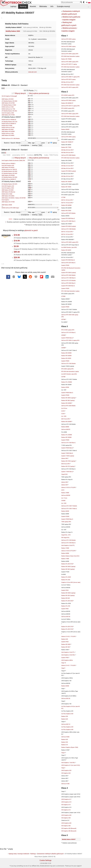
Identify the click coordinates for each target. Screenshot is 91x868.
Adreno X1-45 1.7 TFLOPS (68, 665)
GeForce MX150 (66, 617)
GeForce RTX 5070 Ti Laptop (69, 64)
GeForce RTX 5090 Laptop (68, 39)
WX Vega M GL (65, 538)
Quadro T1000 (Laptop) (68, 456)
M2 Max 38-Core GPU (67, 153)
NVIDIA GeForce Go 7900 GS (9, 169)
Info (52, 6)
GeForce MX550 (66, 495)
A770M (63, 197)
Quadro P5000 (65, 307)
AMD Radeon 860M (7, 205)
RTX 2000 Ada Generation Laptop (70, 158)
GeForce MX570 (66, 429)
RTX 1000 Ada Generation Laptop (70, 291)
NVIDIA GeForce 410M (8, 107)
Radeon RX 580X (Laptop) (68, 398)
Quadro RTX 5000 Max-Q (68, 218)
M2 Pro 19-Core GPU (67, 203)
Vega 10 (64, 663)
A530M (63, 348)
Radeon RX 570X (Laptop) (68, 461)
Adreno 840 (65, 458)
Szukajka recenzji (63, 6)
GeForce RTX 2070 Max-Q (68, 263)
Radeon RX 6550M (66, 353)
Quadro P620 (65, 590)
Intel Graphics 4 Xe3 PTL (68, 545)
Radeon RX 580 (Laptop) (68, 400)
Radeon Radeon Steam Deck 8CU (70, 556)
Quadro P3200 (65, 395)
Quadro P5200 (65, 265)
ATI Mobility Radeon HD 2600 (9, 173)
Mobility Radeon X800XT (69, 839)
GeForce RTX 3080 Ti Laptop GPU (70, 77)
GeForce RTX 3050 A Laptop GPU (70, 340)
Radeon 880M (65, 427)
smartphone (24, 145)
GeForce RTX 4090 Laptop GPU (70, 54)
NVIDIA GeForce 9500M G (8, 164)
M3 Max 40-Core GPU (67, 150)
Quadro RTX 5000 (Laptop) (69, 171)
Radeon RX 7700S (66, 147)
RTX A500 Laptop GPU (67, 369)
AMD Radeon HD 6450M (8, 131)
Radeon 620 (65, 739)
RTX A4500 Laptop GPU (68, 108)
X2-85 (63, 414)
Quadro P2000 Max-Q (67, 519)
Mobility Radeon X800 (13, 31)
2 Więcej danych (19, 158)
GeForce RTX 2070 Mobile (68, 213)
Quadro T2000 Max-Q (67, 453)
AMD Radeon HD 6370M (8, 103)
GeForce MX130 (66, 698)
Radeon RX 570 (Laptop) (68, 466)
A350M (63, 501)
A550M (63, 335)
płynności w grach (31, 230)
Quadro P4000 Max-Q (67, 393)
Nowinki (33, 6)
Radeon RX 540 (66, 647)
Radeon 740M (65, 559)
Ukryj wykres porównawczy (38, 93)
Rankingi (23, 6)
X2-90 (63, 411)
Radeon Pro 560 (66, 580)
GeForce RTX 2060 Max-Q (68, 283)
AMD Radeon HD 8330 (8, 99)
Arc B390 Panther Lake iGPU (69, 247)
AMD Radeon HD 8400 (8, 130)
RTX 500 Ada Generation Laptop (70, 371)
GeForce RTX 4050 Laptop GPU (70, 242)
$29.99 (17, 258)
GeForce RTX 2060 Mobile (68, 275)
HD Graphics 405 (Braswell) (69, 828)
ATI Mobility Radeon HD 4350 (9, 171)
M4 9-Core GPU (66, 419)
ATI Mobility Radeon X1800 (9, 105)
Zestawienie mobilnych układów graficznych (50, 854)
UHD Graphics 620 (66, 770)
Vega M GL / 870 (66, 535)
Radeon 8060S (65, 129)
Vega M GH (64, 474)
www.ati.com (33, 72)
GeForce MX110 (66, 724)
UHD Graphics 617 (66, 799)
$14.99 (17, 241)
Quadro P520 (65, 642)
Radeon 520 (65, 742)
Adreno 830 (65, 482)
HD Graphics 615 (66, 805)
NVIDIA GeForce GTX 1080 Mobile (11, 139)
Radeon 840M (65, 553)
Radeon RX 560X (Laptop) (68, 566)
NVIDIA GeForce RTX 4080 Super (10, 208)
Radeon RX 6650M (66, 205)
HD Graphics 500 (66, 826)
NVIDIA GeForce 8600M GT (9, 124)
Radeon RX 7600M (66, 182)
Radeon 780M (65, 493)
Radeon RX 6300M (66, 422)
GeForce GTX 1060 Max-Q (68, 443)
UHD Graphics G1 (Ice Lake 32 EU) (71, 765)
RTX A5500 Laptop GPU (68, 95)
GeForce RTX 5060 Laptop (68, 100)
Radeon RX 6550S (66, 358)
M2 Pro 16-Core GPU (67, 234)
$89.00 (17, 252)
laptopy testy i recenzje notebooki (19, 854)
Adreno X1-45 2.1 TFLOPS (68, 636)
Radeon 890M (65, 387)
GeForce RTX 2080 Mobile (68, 155)
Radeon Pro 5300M (67, 435)
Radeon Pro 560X (66, 577)
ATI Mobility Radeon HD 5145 (9, 122)
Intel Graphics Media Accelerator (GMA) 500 (13, 161)
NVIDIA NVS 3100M (7, 126)
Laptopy (13, 6)
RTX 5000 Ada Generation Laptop (70, 56)
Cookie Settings (46, 860)
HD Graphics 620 (66, 773)
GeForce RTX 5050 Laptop (68, 137)
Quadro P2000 (65, 516)
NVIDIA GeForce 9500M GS (9, 120)
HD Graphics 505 (66, 818)
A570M (63, 319)
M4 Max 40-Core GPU (67, 82)
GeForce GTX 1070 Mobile (68, 281)
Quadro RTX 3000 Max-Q (68, 286)
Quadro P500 (65, 658)
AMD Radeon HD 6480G (8, 135)
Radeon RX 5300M (66, 437)
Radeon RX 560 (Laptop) (68, 569)
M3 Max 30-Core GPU (67, 168)
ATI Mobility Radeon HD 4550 (9, 101)
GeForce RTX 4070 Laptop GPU (70, 87)
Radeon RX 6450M (66, 403)
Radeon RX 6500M (66, 356)
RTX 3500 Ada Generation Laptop (70, 85)
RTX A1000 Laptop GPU (68, 330)
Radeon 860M (65, 511)
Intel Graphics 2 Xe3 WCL (68, 655)
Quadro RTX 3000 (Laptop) (69, 273)
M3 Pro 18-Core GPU (67, 200)
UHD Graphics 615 (66, 802)
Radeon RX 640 (66, 598)
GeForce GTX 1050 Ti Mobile (69, 506)
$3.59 (16, 246)
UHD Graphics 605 (66, 815)
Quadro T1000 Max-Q (67, 472)
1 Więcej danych (19, 93)
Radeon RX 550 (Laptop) (68, 595)
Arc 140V (64, 416)
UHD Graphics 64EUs (67, 660)
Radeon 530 (65, 716)
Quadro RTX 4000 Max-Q (68, 260)
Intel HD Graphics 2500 (8, 113)
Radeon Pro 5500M (67, 382)
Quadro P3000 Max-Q (67, 448)
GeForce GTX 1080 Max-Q (68, 278)
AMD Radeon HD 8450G (8, 167)
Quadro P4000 (65, 361)
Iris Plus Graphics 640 (67, 730)
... (89, 6)
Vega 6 (63, 753)
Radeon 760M (65, 548)
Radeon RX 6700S (66, 211)
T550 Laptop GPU (66, 522)
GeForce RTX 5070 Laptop (68, 79)
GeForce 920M (65, 737)
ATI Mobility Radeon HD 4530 (9, 177)
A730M (63, 296)
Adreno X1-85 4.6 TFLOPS (68, 487)
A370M (63, 377)
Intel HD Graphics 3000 (8, 188)
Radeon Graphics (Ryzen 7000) (70, 747)
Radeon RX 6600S (66, 250)
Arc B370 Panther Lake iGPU (69, 374)
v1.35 (3, 264)
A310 (63, 490)
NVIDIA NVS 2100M (7, 194)
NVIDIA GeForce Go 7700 (8, 109)
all (48, 143)
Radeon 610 (65, 745)
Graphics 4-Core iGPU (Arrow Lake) (71, 582)
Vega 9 (63, 668)
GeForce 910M (65, 784)
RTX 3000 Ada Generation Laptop (70, 116)
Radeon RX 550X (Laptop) (68, 593)
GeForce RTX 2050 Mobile (68, 406)
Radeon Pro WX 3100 (67, 629)
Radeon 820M (65, 686)
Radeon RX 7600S (66, 187)
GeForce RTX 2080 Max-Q (68, 221)
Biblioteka (43, 6)
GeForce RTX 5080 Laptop (68, 46)
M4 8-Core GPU (66, 464)
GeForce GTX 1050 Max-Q (68, 543)
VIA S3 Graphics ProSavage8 (9, 96)
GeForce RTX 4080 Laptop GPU (70, 62)
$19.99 (17, 235)
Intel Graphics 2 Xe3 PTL (68, 652)
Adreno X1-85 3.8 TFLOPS (68, 551)
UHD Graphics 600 (66, 823)
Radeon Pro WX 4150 (67, 564)
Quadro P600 (65, 609)
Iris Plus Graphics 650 (67, 714)
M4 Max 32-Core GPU (67, 166)
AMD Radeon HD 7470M (8, 115)
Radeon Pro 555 (66, 606)
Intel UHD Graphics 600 (8, 186)
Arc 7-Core (64, 498)
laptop (54, 143)
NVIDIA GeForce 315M (8, 134)
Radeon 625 (65, 719)
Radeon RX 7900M (66, 59)
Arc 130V (64, 503)
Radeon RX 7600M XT (67, 142)
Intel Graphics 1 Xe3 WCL (68, 763)
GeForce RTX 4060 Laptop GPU (70, 114)
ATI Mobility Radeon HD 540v (9, 111)
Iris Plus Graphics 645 (67, 727)
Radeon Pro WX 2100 (67, 627)
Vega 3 (63, 768)
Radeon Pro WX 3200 (67, 601)
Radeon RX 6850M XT (67, 103)
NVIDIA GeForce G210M (8, 128)
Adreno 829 (65, 485)
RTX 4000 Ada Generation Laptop (70, 67)
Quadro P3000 (65, 440)
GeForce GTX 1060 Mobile (68, 363)
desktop (34, 145)
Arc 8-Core (64, 408)
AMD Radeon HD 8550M (8, 175)
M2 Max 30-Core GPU (67, 176)
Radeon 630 (65, 639)
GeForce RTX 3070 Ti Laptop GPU (70, 106)
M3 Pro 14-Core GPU (67, 232)
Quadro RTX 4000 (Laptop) (69, 226)
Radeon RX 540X (66, 644)
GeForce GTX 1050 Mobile (68, 540)
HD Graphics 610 (66, 810)
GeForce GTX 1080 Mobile (68, 229)
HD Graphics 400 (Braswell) (69, 831)
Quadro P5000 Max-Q (67, 338)
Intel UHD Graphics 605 (8, 166)
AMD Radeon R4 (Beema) (8, 192)
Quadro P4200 (65, 288)
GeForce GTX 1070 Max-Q (68, 333)
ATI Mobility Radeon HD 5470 (9, 184)
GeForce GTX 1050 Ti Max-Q (69, 509)
